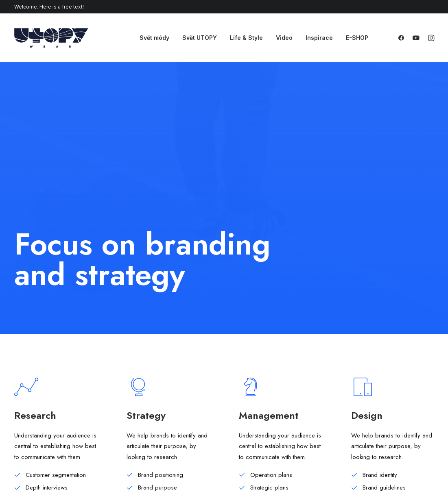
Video (284, 38)
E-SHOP (357, 38)
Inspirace (319, 38)
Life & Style (246, 38)
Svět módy (154, 38)
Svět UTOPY (200, 38)
